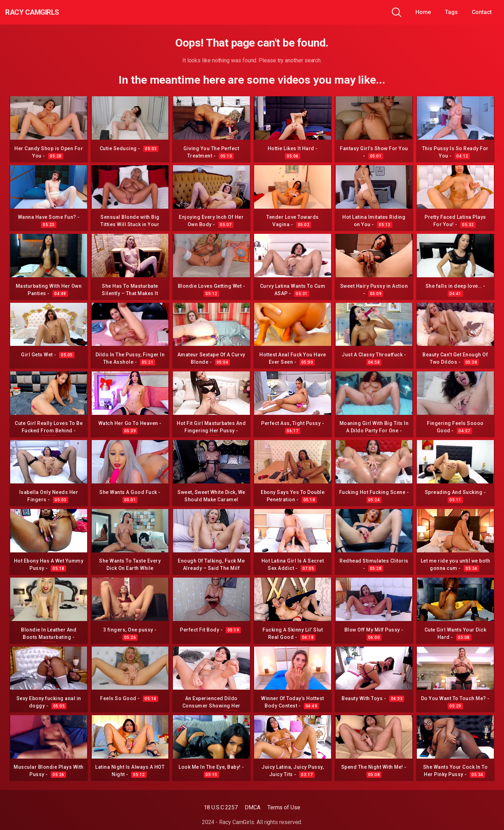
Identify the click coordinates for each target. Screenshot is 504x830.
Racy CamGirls (43, 12)
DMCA (253, 807)
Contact (482, 12)
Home (423, 12)
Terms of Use (284, 807)
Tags (451, 12)
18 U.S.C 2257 (221, 807)
